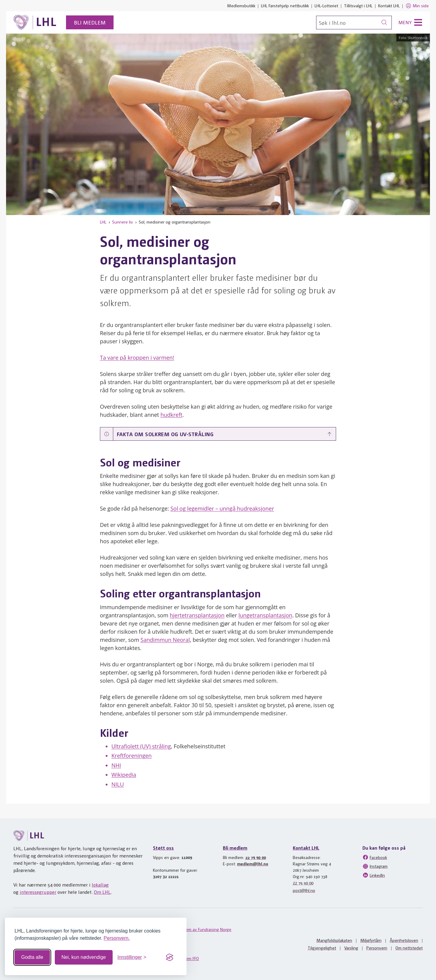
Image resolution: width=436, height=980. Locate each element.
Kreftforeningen (132, 756)
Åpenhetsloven (404, 940)
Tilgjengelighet (322, 948)
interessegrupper (38, 892)
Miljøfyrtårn (371, 940)
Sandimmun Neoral (165, 640)
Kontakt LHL (389, 5)
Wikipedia (124, 775)
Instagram (375, 866)
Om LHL (102, 892)
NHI (116, 765)
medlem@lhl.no (253, 864)
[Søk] (354, 23)
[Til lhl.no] (35, 22)
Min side (417, 6)
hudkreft (171, 415)
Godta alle (32, 957)
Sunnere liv (122, 222)
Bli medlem (90, 22)
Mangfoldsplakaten (334, 940)
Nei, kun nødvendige (84, 957)
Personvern (377, 948)
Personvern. (117, 938)
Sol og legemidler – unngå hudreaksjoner (222, 508)
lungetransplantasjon (265, 615)
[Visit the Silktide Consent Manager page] (170, 957)
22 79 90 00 (256, 857)
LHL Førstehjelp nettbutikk (285, 5)
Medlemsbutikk (241, 5)
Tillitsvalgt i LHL (358, 5)
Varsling (351, 948)
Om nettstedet (409, 948)
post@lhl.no (304, 890)
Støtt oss (163, 848)
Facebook (375, 857)
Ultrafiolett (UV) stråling (141, 746)
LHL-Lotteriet (326, 5)
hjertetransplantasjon (197, 615)
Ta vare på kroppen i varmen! (137, 358)
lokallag (100, 885)
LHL (103, 222)
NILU (118, 784)
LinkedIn (374, 875)
